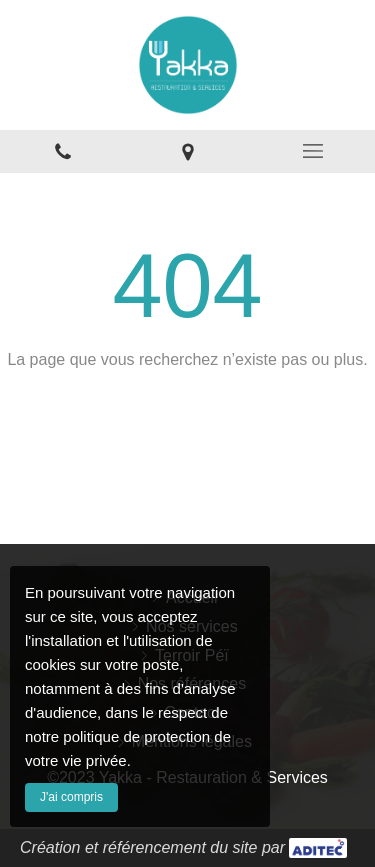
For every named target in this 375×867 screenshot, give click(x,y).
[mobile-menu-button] (312, 151)
